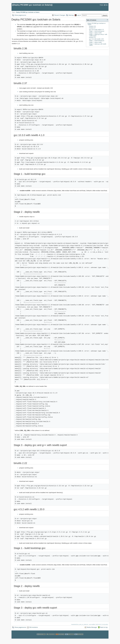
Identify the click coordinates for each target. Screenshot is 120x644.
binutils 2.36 (92, 26)
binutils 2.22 (92, 37)
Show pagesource (20, 15)
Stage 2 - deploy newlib (95, 33)
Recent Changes (60, 15)
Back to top (104, 627)
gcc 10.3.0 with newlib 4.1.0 (97, 30)
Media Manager (92, 627)
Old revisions (34, 627)
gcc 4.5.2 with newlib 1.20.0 (97, 39)
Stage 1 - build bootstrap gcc (97, 31)
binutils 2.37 (92, 28)
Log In (79, 15)
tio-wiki (104, 5)
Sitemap (71, 15)
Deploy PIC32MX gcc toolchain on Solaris (32, 5)
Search (105, 15)
